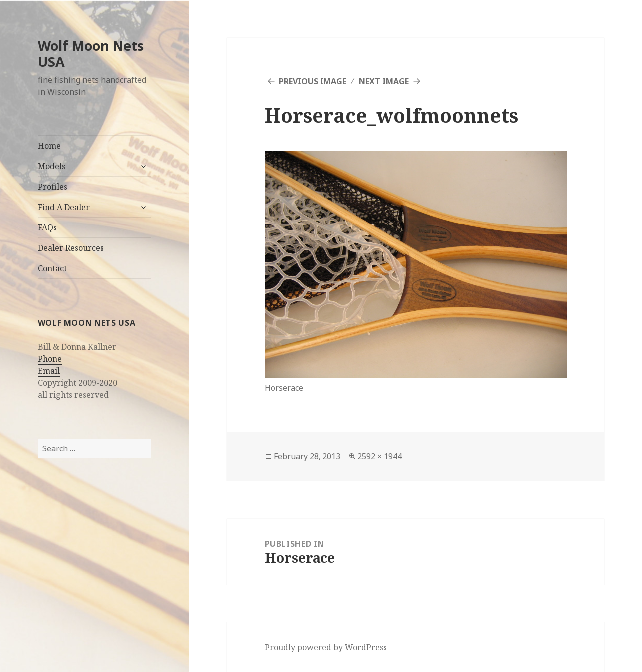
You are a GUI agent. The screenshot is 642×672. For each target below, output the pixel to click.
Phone (50, 359)
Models (52, 166)
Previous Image (313, 81)
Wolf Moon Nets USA (91, 54)
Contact (52, 268)
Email (49, 371)
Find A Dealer (64, 207)
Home (49, 146)
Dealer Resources (71, 248)
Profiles (53, 187)
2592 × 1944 (380, 456)
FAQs (47, 227)
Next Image (384, 81)
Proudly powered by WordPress (326, 647)
